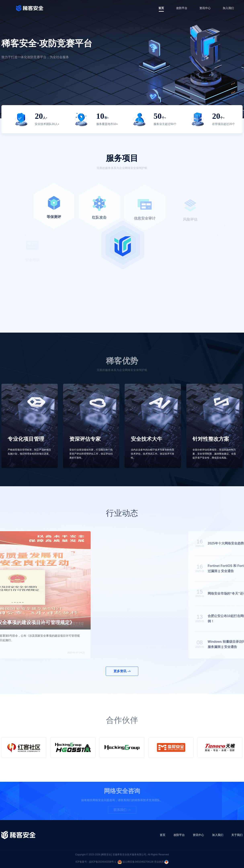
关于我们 (237, 835)
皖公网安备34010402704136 (135, 862)
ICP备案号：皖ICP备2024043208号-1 (96, 862)
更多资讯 (122, 671)
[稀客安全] (106, 855)
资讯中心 (205, 8)
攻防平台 (182, 8)
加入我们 (228, 8)
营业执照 (161, 862)
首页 (161, 8)
